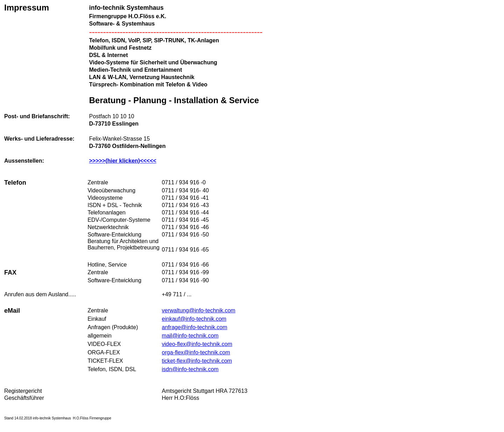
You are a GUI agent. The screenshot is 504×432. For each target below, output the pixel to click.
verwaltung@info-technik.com (198, 310)
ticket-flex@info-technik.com (197, 361)
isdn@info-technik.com (190, 369)
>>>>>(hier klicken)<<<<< (122, 161)
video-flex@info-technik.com (197, 344)
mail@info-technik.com (190, 336)
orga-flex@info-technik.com (196, 352)
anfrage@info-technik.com (194, 327)
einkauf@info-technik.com (194, 319)
